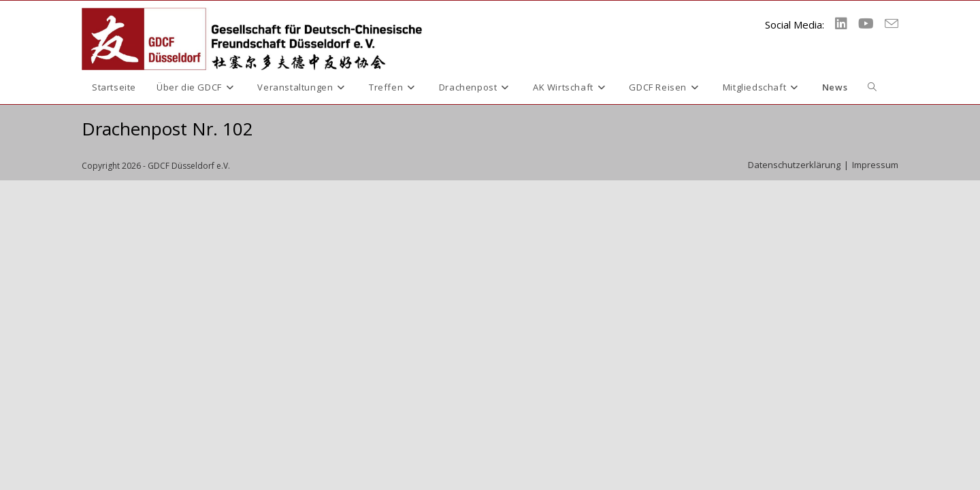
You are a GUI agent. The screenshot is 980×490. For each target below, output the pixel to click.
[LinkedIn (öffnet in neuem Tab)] (841, 24)
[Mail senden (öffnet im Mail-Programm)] (892, 24)
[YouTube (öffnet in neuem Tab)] (866, 24)
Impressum (875, 165)
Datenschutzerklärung (794, 165)
